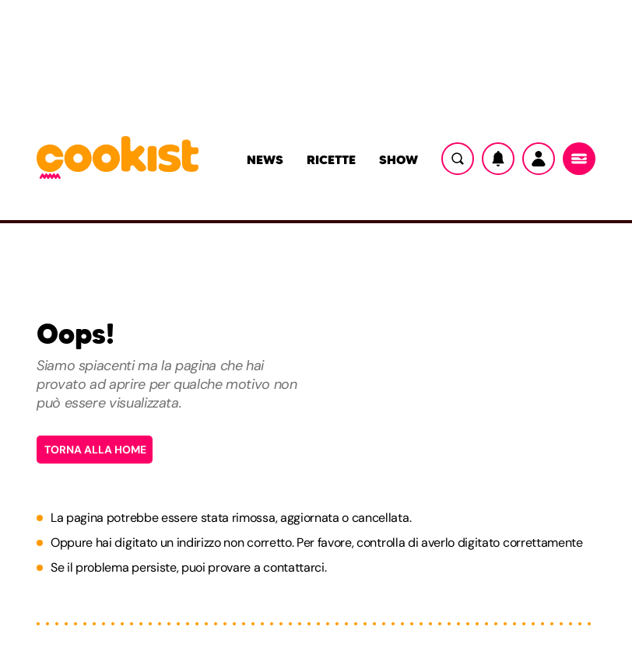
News (265, 159)
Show (399, 159)
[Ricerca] (458, 159)
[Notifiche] (498, 159)
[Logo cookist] (118, 159)
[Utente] (539, 159)
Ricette (331, 159)
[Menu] (579, 159)
